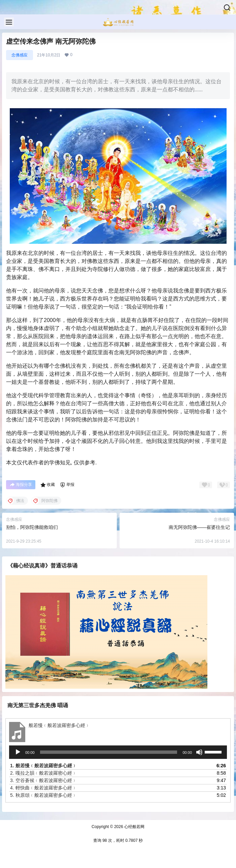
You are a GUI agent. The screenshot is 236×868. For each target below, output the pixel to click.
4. (43, 788)
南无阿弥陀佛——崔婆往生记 (199, 527)
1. (43, 766)
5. (43, 795)
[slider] (109, 752)
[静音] (199, 752)
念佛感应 (20, 55)
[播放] (18, 752)
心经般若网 (134, 827)
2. (43, 773)
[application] (118, 752)
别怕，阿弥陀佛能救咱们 (32, 527)
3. (43, 780)
